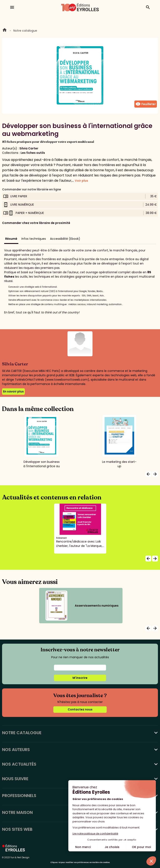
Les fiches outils (33, 153)
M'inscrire (80, 678)
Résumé (11, 239)
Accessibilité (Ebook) (65, 239)
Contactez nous (80, 709)
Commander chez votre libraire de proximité (36, 223)
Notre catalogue (25, 31)
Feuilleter (146, 104)
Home (5, 31)
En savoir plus (13, 391)
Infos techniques (34, 239)
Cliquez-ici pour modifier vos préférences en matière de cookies (80, 862)
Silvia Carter (29, 148)
